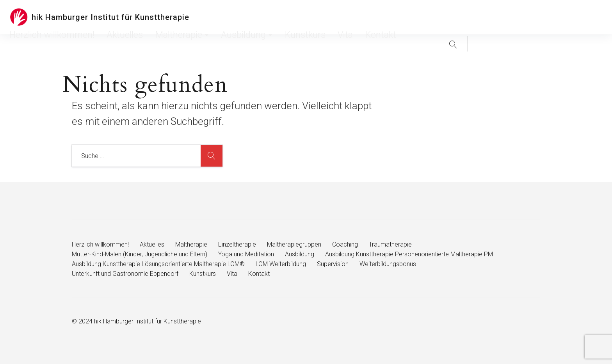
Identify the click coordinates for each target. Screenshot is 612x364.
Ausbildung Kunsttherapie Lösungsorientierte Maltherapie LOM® (158, 264)
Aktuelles (287, 17)
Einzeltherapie (237, 244)
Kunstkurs (410, 17)
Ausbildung (371, 17)
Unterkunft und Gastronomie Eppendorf (125, 274)
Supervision (333, 264)
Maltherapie (326, 17)
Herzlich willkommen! (240, 17)
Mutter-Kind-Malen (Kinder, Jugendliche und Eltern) (140, 254)
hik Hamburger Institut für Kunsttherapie (110, 17)
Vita (437, 17)
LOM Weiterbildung (281, 264)
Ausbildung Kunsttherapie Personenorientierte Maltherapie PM (409, 254)
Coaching (345, 244)
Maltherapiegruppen (294, 244)
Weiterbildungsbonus (388, 264)
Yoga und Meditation (246, 254)
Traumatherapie (390, 244)
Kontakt (460, 17)
